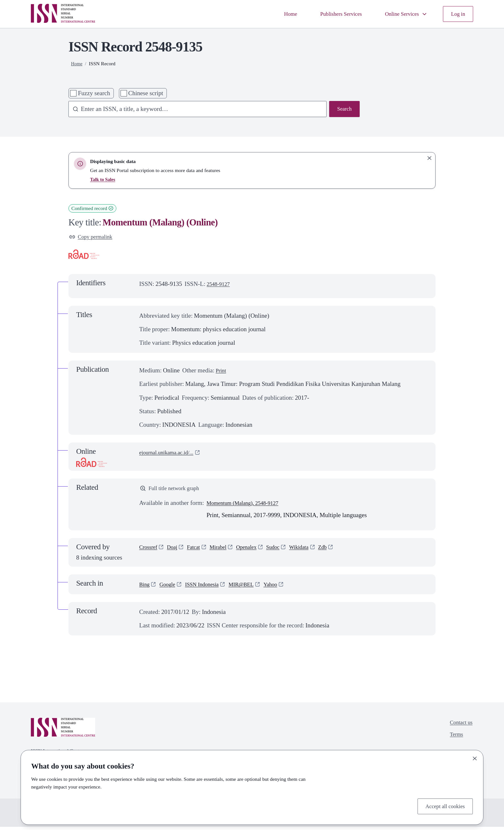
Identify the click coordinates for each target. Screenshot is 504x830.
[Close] (475, 757)
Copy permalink (93, 237)
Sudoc (286, 551)
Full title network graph (173, 491)
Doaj (176, 551)
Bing (145, 587)
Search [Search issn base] (343, 109)
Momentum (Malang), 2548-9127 (248, 506)
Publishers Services (331, 14)
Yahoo (284, 587)
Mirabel (225, 551)
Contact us (459, 726)
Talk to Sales (104, 179)
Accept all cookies (442, 805)
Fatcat (199, 551)
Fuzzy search (94, 93)
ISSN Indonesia (208, 587)
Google (170, 587)
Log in (457, 14)
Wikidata (314, 551)
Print (222, 372)
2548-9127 (220, 285)
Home (276, 14)
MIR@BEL (252, 587)
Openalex (257, 551)
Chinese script (146, 93)
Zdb (340, 551)
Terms (454, 740)
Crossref (150, 551)
